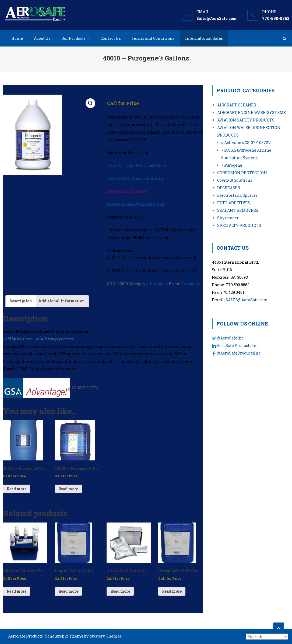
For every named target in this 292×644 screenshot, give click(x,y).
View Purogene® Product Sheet (137, 165)
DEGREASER (229, 188)
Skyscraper (228, 218)
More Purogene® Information (136, 204)
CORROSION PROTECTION (242, 173)
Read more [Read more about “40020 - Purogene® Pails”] (68, 489)
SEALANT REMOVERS (238, 210)
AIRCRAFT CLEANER (237, 105)
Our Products (73, 38)
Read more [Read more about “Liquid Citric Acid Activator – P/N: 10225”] (68, 591)
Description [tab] (21, 301)
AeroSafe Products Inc (238, 346)
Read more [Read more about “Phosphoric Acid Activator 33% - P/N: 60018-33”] (172, 591)
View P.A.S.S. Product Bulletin (135, 178)
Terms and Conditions (153, 38)
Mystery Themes (105, 636)
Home (17, 38)
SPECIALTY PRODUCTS (239, 225)
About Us (42, 38)
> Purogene (157, 284)
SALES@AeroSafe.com (247, 300)
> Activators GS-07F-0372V (246, 143)
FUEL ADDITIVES (234, 203)
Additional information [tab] (61, 301)
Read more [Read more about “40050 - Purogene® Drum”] (17, 489)
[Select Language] (267, 637)
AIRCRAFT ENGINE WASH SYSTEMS (251, 112)
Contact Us (111, 38)
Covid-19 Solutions (235, 180)
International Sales (204, 38)
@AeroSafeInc (230, 338)
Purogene (191, 284)
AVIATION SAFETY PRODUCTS (246, 120)
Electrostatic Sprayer (237, 195)
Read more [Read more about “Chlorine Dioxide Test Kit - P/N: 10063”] (17, 591)
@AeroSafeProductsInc (238, 353)
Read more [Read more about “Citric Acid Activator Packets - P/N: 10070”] (120, 591)
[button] (90, 103)
